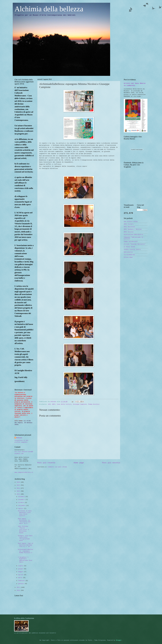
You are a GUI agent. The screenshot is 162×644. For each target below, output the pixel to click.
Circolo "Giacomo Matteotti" (135, 244)
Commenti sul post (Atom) (57, 467)
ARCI (54, 404)
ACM (49, 404)
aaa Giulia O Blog (131, 221)
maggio (21, 572)
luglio (21, 566)
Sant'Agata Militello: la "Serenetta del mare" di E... (24, 521)
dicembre (22, 497)
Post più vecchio (111, 463)
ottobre (21, 503)
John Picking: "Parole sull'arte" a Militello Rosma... (23, 530)
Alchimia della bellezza (49, 9)
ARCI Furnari (129, 224)
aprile (21, 575)
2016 (19, 482)
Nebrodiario (128, 252)
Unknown (19, 438)
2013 (19, 491)
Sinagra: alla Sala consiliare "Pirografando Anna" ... (25, 538)
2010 (19, 590)
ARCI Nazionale (129, 227)
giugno (21, 569)
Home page (79, 463)
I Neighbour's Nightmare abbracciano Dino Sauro (25, 560)
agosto (21, 509)
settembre (22, 506)
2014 (19, 488)
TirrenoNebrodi (129, 255)
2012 (19, 494)
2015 (19, 485)
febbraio (22, 581)
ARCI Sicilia (129, 232)
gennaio (21, 584)
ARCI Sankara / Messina (133, 229)
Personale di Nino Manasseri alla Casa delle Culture (25, 513)
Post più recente (46, 463)
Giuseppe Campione (80, 404)
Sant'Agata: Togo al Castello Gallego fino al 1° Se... (26, 545)
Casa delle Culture (64, 404)
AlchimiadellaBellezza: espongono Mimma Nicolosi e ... (26, 552)
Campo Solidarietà (131, 242)
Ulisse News (128, 257)
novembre (22, 500)
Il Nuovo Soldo (129, 247)
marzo (21, 578)
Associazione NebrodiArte (133, 235)
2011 (19, 587)
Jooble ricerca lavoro (132, 249)
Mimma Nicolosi (94, 404)
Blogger (119, 640)
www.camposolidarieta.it (24, 472)
